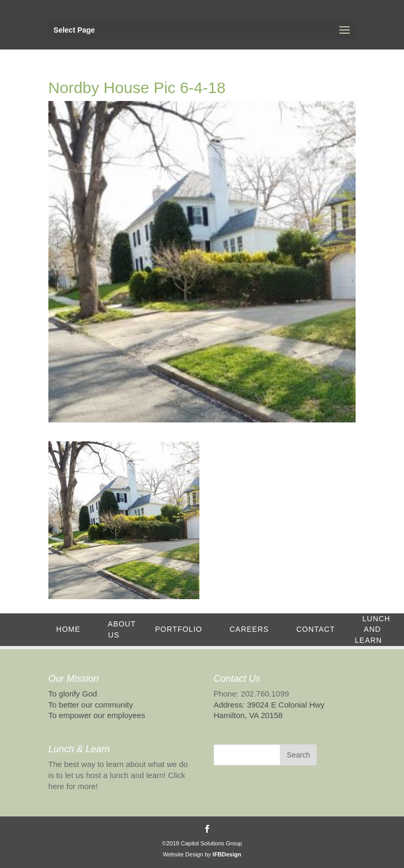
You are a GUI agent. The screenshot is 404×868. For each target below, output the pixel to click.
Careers (249, 629)
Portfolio (179, 629)
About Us (122, 629)
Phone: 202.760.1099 (251, 694)
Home (68, 629)
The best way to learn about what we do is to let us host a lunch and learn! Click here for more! (118, 775)
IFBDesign (227, 854)
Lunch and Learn (373, 630)
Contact (316, 629)
